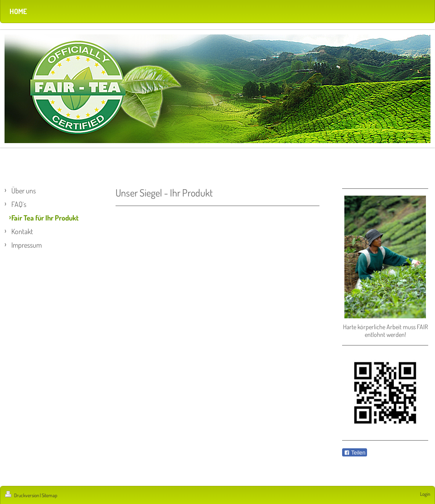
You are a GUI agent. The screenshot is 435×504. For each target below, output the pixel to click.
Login (425, 494)
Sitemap (49, 495)
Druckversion (22, 495)
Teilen (355, 453)
